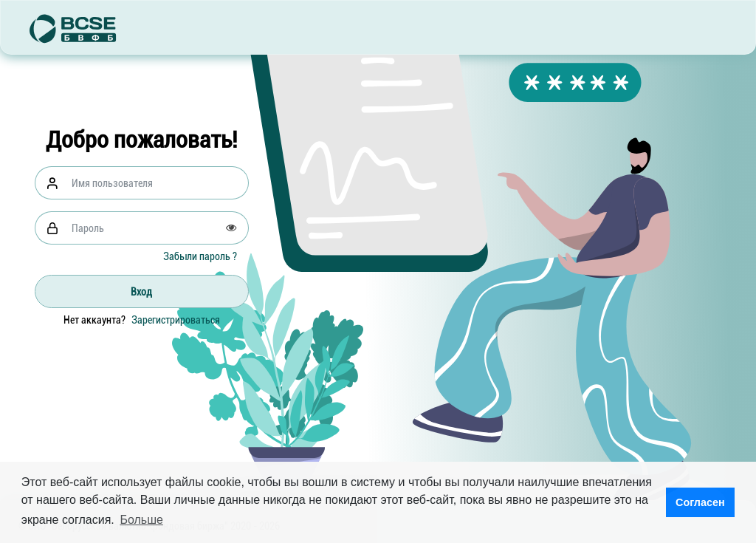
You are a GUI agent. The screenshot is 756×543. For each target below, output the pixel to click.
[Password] (156, 228)
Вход (141, 292)
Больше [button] (141, 520)
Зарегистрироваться (176, 320)
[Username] (156, 183)
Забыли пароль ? (200, 256)
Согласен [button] (700, 502)
